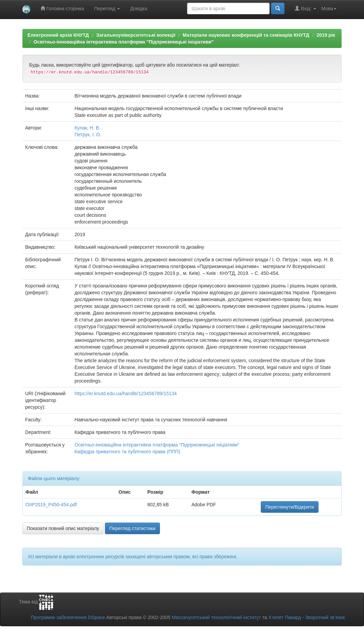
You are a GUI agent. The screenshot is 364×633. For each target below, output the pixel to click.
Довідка (139, 8)
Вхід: (305, 8)
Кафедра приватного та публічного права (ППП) (127, 452)
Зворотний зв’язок (325, 617)
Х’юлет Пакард (285, 617)
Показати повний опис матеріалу (63, 528)
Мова (329, 8)
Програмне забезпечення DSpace (68, 617)
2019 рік (326, 35)
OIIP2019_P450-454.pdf (51, 505)
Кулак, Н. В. (87, 128)
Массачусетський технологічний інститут (216, 617)
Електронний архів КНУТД (58, 35)
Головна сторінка (62, 8)
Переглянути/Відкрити (289, 507)
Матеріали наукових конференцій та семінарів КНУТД (246, 35)
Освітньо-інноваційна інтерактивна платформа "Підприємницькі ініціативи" (124, 42)
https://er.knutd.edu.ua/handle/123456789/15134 (125, 393)
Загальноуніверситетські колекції (136, 35)
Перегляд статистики (132, 528)
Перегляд (107, 8)
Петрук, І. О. (88, 135)
